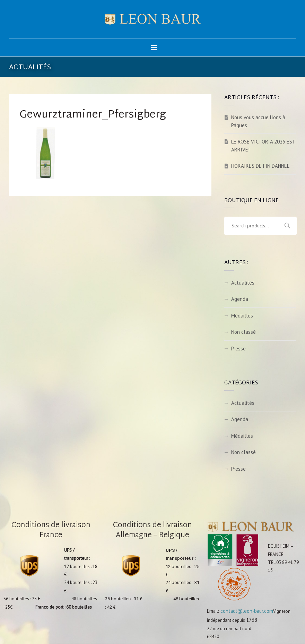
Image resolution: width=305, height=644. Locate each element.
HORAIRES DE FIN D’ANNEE (260, 166)
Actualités (243, 283)
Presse (238, 349)
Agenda (240, 299)
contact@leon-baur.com (247, 611)
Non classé (243, 332)
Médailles (242, 316)
